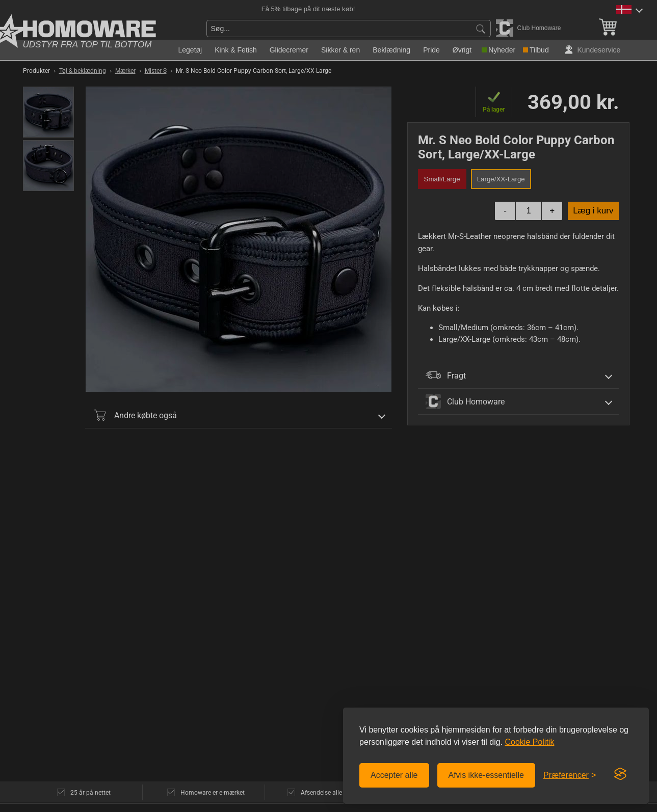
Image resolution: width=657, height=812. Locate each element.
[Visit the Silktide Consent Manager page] (620, 774)
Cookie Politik (529, 742)
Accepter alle (394, 775)
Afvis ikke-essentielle (487, 775)
